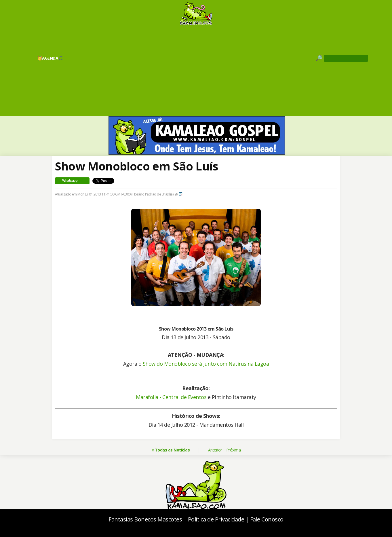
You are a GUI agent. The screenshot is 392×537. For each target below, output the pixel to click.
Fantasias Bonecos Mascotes (145, 519)
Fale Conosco (267, 519)
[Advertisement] (196, 70)
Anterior (215, 450)
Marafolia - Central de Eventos (171, 397)
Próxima (234, 450)
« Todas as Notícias (171, 450)
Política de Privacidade (216, 519)
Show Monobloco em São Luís (137, 166)
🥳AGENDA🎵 (50, 58)
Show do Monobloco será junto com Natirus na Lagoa (206, 364)
